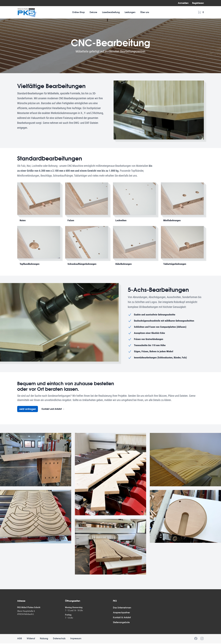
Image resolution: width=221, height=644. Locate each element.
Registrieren (198, 3)
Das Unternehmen (122, 608)
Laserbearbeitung (111, 12)
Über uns (145, 12)
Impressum (76, 638)
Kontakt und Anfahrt (53, 409)
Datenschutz (59, 638)
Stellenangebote (121, 622)
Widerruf (31, 638)
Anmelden (183, 3)
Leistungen (130, 12)
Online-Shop (78, 12)
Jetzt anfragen (28, 409)
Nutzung (44, 638)
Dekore (93, 12)
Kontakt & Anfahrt (122, 617)
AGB (19, 638)
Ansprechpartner (121, 613)
